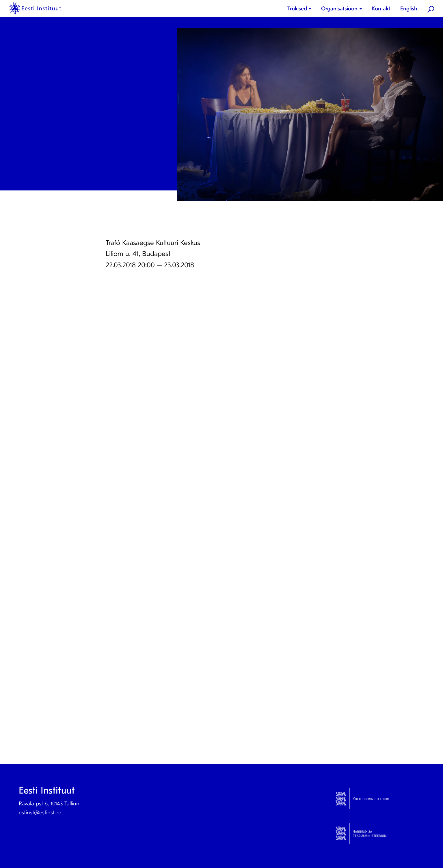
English (409, 9)
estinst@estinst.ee (40, 813)
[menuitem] (301, 9)
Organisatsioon (339, 9)
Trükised (297, 9)
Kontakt (381, 9)
